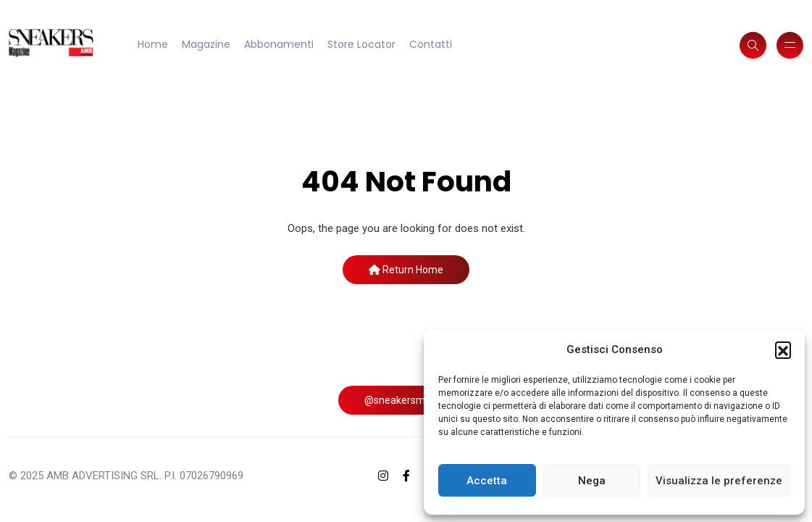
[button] (783, 349)
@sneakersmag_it (406, 400)
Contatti (431, 44)
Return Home (406, 270)
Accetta (487, 481)
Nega (592, 481)
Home (153, 44)
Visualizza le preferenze (719, 481)
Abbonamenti (279, 44)
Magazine (206, 44)
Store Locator (361, 44)
